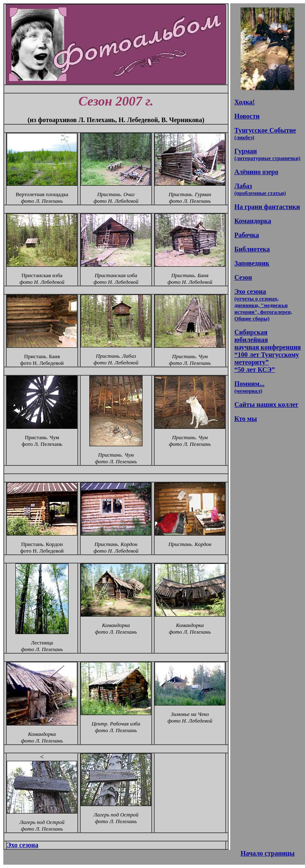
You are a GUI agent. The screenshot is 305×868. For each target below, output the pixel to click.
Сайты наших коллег (266, 404)
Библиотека (252, 249)
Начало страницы (268, 853)
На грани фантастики (267, 207)
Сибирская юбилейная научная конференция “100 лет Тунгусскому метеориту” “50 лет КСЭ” (268, 351)
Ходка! (245, 102)
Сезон (243, 277)
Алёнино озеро (256, 172)
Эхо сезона (22, 845)
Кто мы (246, 419)
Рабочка (247, 235)
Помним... (249, 387)
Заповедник (252, 263)
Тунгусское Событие (265, 134)
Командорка (253, 221)
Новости (247, 116)
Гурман (267, 154)
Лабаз (260, 189)
